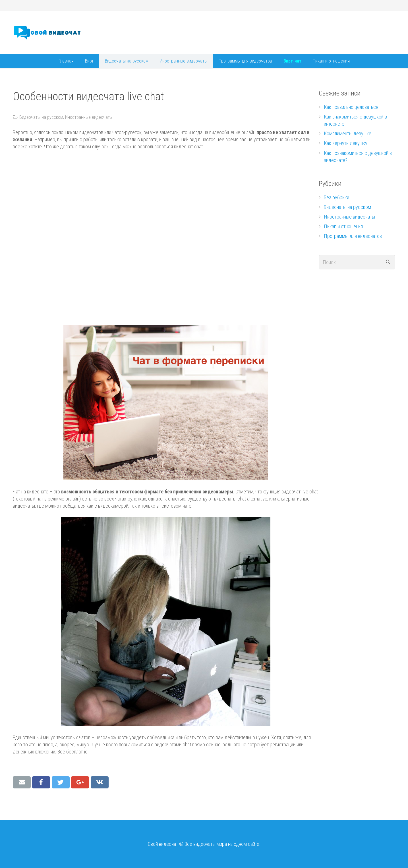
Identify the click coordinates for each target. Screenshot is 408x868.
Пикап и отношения (343, 226)
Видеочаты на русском (41, 117)
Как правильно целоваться (351, 107)
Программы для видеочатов (353, 236)
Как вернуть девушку (346, 143)
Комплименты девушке (348, 133)
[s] (357, 262)
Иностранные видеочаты (89, 117)
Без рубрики (336, 197)
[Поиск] (388, 262)
